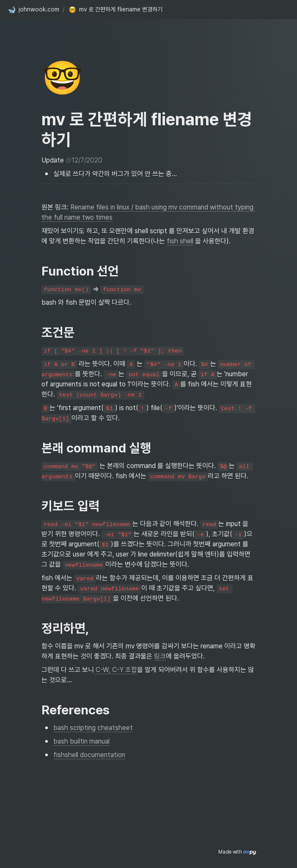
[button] (33, 10)
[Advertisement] (148, 852)
